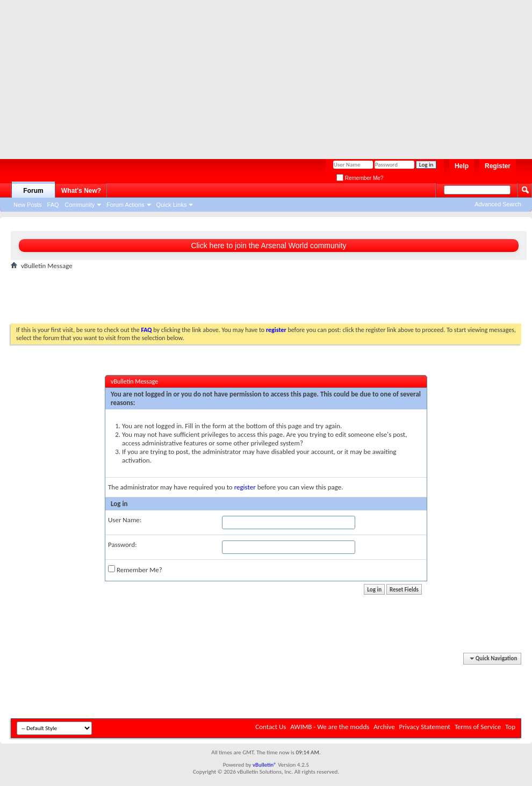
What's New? (81, 191)
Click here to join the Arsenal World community (268, 246)
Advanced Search (498, 204)
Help (462, 166)
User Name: (125, 520)
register (245, 487)
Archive (384, 727)
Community (80, 205)
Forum (33, 191)
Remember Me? (360, 178)
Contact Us (271, 727)
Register (498, 166)
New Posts (28, 205)
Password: (122, 545)
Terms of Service (478, 727)
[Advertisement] (163, 75)
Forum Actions (125, 205)
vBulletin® (265, 765)
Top (510, 727)
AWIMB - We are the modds (330, 727)
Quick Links (172, 205)
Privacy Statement (425, 727)
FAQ (53, 205)
